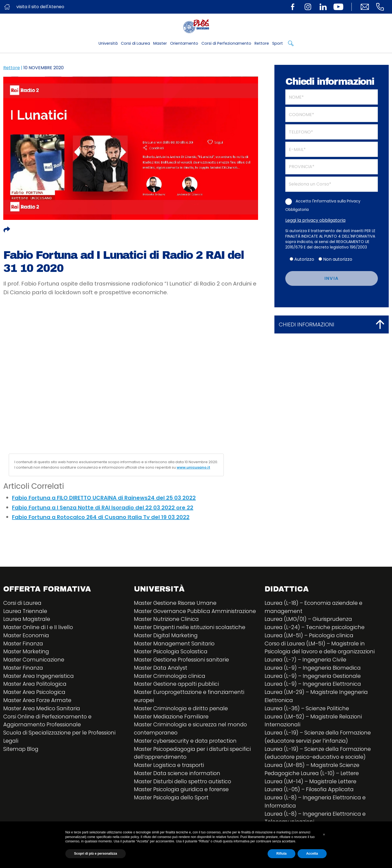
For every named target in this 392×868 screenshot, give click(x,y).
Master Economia (27, 636)
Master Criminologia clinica (171, 685)
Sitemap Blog (21, 750)
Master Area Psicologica (36, 693)
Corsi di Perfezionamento (226, 43)
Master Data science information (178, 783)
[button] (324, 834)
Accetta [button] (312, 854)
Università (108, 43)
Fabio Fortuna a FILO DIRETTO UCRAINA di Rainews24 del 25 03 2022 (104, 498)
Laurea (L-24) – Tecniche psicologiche (316, 628)
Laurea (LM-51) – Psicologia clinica (310, 636)
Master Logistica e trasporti (170, 775)
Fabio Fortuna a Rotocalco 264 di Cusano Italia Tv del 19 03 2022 (101, 517)
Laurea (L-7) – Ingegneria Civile (306, 660)
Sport (278, 43)
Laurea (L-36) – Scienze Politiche (308, 709)
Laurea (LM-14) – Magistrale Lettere (312, 783)
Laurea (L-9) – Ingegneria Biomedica (314, 669)
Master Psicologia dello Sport (173, 808)
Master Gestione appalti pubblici (178, 693)
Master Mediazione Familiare (172, 726)
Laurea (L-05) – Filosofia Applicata (311, 791)
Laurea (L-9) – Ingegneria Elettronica (314, 685)
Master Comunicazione (34, 660)
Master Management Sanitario (175, 652)
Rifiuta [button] (281, 854)
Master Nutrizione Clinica (167, 628)
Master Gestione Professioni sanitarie (183, 669)
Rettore (262, 43)
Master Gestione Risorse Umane (176, 603)
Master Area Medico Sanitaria (43, 709)
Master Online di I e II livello (39, 628)
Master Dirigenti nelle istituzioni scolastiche (191, 636)
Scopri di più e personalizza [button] (96, 854)
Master (160, 43)
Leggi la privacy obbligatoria (315, 220)
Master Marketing (27, 652)
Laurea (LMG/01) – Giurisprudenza (309, 620)
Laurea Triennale (26, 611)
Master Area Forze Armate (38, 701)
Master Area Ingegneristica (39, 677)
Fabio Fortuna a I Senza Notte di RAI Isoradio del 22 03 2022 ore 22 (103, 508)
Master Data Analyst (161, 677)
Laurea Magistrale (28, 620)
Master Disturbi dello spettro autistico (184, 791)
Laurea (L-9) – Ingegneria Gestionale (314, 677)
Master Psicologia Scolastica (172, 660)
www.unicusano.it (193, 467)
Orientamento (184, 43)
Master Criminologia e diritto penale (182, 718)
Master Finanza (24, 644)
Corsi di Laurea (135, 43)
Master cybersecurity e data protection (187, 750)
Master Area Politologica (36, 685)
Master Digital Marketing (167, 644)
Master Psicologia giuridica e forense (183, 799)
